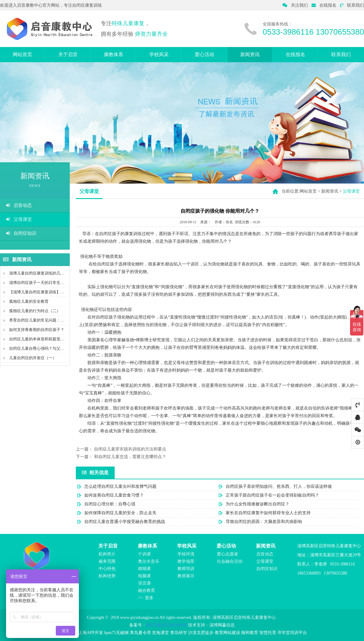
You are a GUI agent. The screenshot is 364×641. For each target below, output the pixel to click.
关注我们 (295, 5)
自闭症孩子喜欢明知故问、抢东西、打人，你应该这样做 (279, 486)
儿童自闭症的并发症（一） (33, 358)
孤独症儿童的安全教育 (29, 301)
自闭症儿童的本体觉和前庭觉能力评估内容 (47, 339)
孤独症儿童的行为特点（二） (35, 311)
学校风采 (159, 54)
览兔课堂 (160, 633)
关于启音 (68, 54)
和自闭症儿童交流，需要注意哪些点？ (130, 457)
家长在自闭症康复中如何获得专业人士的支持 (268, 513)
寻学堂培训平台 (292, 633)
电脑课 (144, 576)
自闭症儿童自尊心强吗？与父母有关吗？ (45, 348)
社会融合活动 (230, 561)
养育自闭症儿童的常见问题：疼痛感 (41, 320)
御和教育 (250, 633)
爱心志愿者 (227, 554)
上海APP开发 (91, 633)
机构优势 (107, 576)
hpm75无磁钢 (116, 633)
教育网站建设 (227, 633)
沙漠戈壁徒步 (201, 633)
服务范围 (107, 561)
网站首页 (22, 54)
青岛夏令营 (140, 633)
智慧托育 (268, 633)
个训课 (144, 554)
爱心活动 (204, 54)
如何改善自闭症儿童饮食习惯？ (114, 495)
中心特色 (107, 569)
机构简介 (107, 554)
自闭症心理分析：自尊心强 (110, 504)
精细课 (144, 569)
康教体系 (113, 54)
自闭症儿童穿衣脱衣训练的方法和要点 (130, 449)
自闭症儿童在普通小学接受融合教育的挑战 (125, 522)
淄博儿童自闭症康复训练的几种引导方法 (45, 273)
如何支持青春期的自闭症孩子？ (37, 330)
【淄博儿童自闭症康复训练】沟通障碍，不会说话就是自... (60, 292)
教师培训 (186, 569)
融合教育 (147, 590)
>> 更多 (146, 598)
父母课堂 (19, 219)
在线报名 (324, 5)
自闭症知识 (21, 233)
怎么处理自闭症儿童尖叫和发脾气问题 (120, 486)
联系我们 (352, 5)
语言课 (144, 583)
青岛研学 (179, 633)
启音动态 (19, 205)
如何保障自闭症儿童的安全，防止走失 (120, 513)
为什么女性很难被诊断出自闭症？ (258, 504)
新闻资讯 (250, 54)
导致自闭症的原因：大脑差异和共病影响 (264, 522)
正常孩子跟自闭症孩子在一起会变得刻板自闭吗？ (272, 495)
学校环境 (186, 554)
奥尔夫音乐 (149, 561)
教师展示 (186, 576)
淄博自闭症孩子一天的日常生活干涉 (41, 283)
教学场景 (186, 561)
